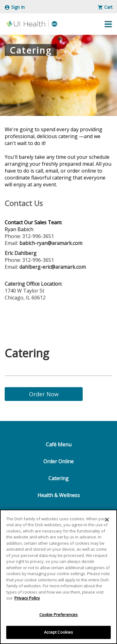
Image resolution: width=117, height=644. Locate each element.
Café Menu (59, 444)
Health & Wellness (59, 495)
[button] (108, 24)
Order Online (58, 461)
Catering (58, 478)
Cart (105, 7)
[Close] (107, 520)
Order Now (44, 394)
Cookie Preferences (58, 615)
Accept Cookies (59, 632)
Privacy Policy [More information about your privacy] (27, 598)
